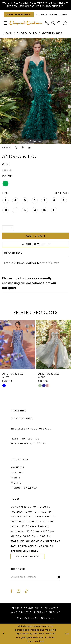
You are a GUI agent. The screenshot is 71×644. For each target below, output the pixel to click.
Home (8, 33)
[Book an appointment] (19, 14)
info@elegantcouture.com (31, 429)
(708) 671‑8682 (22, 419)
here (42, 641)
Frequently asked (24, 488)
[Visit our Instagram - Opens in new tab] (19, 591)
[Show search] (53, 23)
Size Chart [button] (61, 193)
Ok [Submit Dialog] (67, 634)
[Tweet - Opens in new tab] (16, 148)
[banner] (26, 23)
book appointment (28, 556)
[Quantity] (8, 228)
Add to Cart (36, 236)
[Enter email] (35, 577)
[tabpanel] (35, 91)
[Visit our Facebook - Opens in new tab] (11, 591)
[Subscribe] (59, 577)
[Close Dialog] (3, 634)
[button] (6, 23)
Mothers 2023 (52, 33)
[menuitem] (6, 23)
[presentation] (18, 344)
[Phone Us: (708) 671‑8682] (47, 23)
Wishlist (17, 483)
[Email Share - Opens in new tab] (29, 148)
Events (16, 478)
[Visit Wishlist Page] (59, 23)
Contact (17, 473)
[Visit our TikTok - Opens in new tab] (26, 591)
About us (17, 467)
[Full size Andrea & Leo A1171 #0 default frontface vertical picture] (35, 91)
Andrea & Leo (27, 33)
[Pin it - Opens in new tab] (23, 148)
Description (13, 253)
